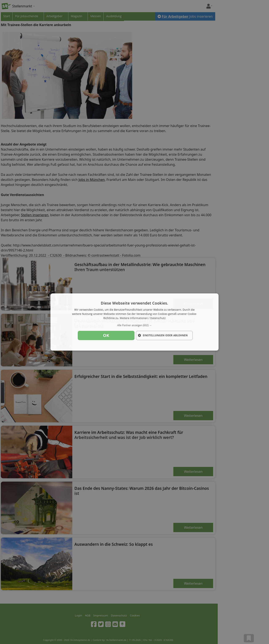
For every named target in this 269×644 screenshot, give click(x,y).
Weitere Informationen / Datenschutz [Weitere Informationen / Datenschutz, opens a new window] (143, 318)
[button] (134, 325)
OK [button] (106, 335)
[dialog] (134, 322)
